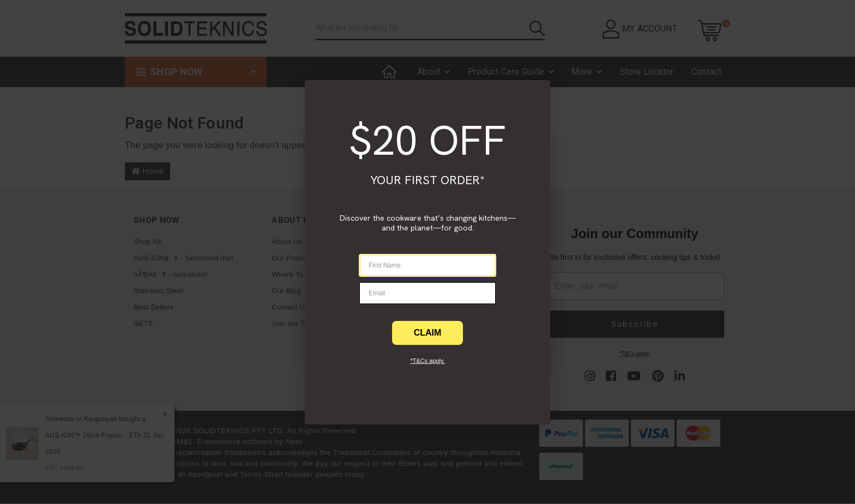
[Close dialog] (21, 96)
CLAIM (428, 333)
